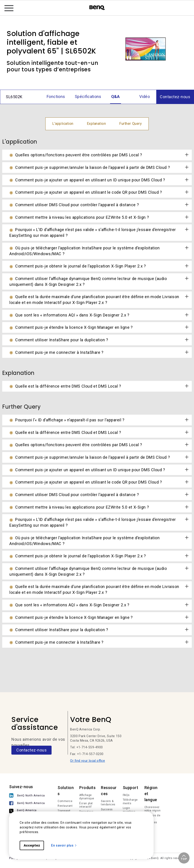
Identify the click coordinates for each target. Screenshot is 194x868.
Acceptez (32, 845)
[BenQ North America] (28, 796)
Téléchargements (130, 802)
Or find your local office (88, 761)
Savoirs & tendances (108, 803)
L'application (63, 124)
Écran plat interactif (86, 805)
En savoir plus (64, 845)
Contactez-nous (31, 750)
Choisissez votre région (153, 809)
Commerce (65, 801)
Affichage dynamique (87, 797)
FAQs (126, 795)
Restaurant (65, 806)
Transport (64, 811)
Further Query (130, 124)
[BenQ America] (28, 811)
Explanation (96, 124)
